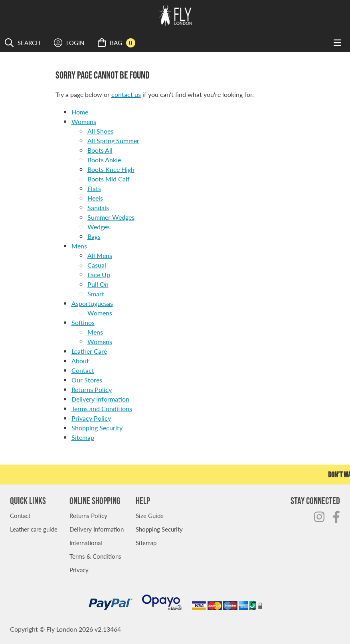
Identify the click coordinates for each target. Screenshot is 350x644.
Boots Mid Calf (109, 179)
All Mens (100, 255)
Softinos (83, 322)
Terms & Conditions (95, 556)
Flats (94, 188)
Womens (84, 121)
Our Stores (87, 380)
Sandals (98, 208)
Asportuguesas (92, 303)
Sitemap (83, 437)
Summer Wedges (111, 217)
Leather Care (89, 351)
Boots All (100, 150)
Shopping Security (97, 428)
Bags (94, 236)
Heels (95, 198)
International (86, 543)
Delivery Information (100, 399)
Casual (97, 265)
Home (80, 112)
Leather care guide (34, 529)
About (80, 361)
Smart (96, 294)
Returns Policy (92, 389)
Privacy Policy (91, 418)
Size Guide (150, 515)
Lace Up (99, 275)
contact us (126, 94)
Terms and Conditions (102, 409)
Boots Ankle (104, 160)
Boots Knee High (111, 169)
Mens (79, 246)
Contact (83, 370)
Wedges (99, 227)
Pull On (98, 284)
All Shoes (100, 131)
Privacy (79, 570)
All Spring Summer (113, 141)
